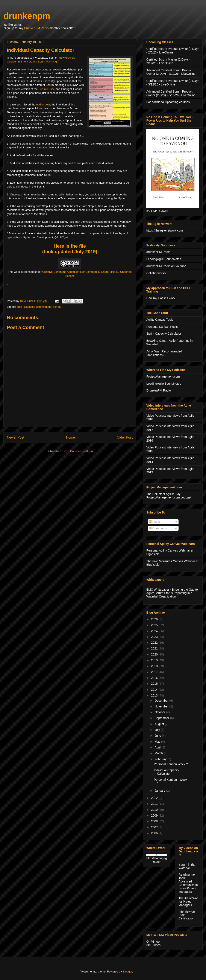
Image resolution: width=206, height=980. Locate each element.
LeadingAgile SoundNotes (164, 259)
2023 (155, 637)
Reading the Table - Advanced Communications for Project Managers (188, 883)
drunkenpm (27, 16)
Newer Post (16, 437)
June (158, 736)
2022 (155, 643)
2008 (155, 821)
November (162, 706)
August (160, 724)
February (161, 759)
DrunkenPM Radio (36, 28)
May (158, 742)
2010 (155, 810)
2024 (155, 631)
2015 (155, 684)
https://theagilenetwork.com (165, 230)
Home (71, 437)
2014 (155, 690)
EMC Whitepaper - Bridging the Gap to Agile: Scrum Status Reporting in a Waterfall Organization (172, 593)
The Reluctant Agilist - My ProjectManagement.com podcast (169, 496)
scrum (57, 307)
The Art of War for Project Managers (188, 902)
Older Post (125, 437)
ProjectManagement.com (163, 376)
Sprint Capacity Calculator (164, 334)
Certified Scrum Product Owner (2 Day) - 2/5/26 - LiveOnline (173, 51)
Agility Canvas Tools (160, 320)
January (160, 791)
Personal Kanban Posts (162, 327)
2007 (155, 827)
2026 (155, 619)
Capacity (29, 307)
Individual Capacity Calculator (167, 772)
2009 (155, 815)
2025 (155, 625)
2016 (155, 678)
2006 (155, 833)
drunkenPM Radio (158, 252)
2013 (155, 695)
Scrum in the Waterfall (187, 866)
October (160, 712)
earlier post (43, 104)
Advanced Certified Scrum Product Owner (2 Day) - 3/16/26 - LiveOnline (171, 93)
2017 (155, 672)
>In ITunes (153, 945)
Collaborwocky (156, 273)
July (158, 730)
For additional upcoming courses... (169, 102)
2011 (155, 804)
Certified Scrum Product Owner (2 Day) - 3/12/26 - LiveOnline (173, 83)
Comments (158, 528)
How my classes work (161, 298)
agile (20, 307)
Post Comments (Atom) (78, 451)
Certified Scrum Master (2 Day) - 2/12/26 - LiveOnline (168, 61)
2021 (155, 648)
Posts (154, 522)
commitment (44, 307)
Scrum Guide (47, 89)
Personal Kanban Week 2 (171, 764)
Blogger (127, 972)
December (162, 701)
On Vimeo (153, 942)
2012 (155, 798)
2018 (155, 666)
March (159, 753)
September (162, 718)
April (158, 747)
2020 (155, 654)
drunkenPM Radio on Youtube (166, 266)
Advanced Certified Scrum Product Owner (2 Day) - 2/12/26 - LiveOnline (171, 72)
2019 (155, 660)
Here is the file (70, 246)
